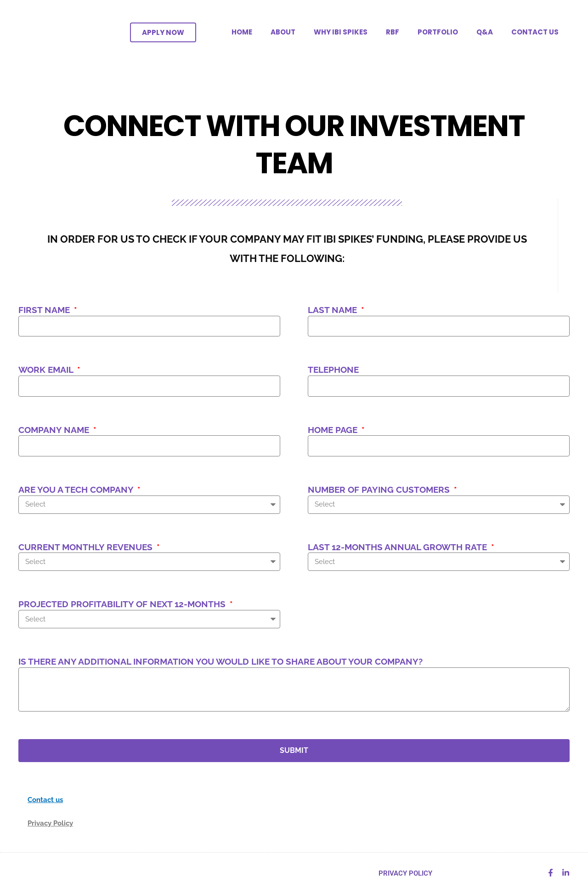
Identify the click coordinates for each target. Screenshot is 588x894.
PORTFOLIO (438, 32)
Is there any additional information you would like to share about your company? (220, 661)
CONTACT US (535, 32)
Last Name (334, 310)
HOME (242, 32)
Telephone (333, 370)
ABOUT (283, 32)
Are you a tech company (77, 490)
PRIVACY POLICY (405, 873)
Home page (334, 430)
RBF (393, 32)
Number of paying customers (380, 490)
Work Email (47, 370)
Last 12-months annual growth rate (399, 547)
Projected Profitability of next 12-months (123, 604)
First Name (45, 310)
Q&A (485, 32)
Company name (55, 430)
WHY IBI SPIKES (341, 32)
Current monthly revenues (87, 547)
